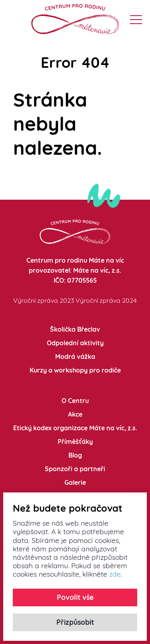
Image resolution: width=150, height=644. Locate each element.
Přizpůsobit (75, 622)
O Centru (75, 401)
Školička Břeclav (75, 329)
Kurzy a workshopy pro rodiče (75, 370)
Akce (75, 414)
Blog (75, 455)
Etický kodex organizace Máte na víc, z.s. (75, 428)
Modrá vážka (75, 356)
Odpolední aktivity (75, 343)
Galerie (75, 482)
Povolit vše (75, 597)
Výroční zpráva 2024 (106, 300)
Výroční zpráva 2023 (44, 300)
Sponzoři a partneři (75, 469)
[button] (136, 20)
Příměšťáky (75, 441)
